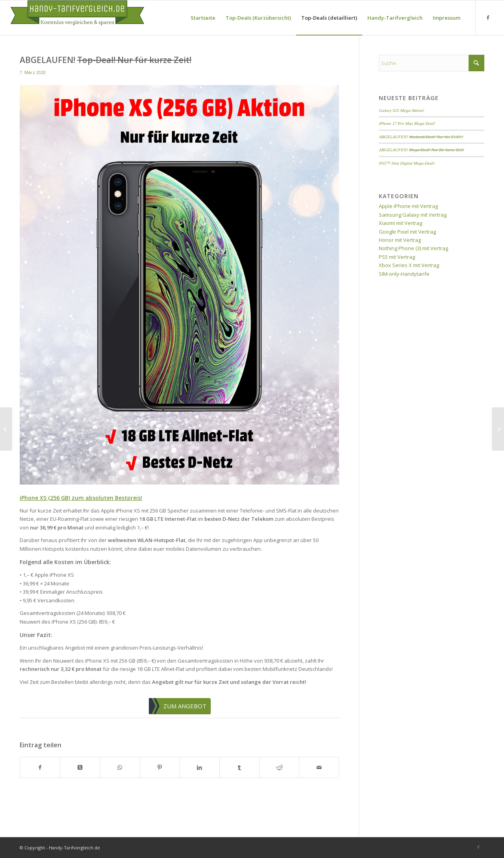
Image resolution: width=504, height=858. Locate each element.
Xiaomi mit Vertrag (400, 223)
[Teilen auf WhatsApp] (120, 767)
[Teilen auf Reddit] (279, 767)
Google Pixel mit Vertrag (407, 232)
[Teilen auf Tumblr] (239, 767)
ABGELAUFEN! (421, 137)
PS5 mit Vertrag (397, 257)
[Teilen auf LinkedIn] (200, 767)
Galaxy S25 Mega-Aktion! (401, 110)
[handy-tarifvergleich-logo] (77, 18)
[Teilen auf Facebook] (40, 767)
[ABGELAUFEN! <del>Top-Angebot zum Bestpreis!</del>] (498, 429)
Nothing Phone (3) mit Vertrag (413, 248)
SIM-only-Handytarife (404, 274)
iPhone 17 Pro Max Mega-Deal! (407, 123)
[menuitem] (203, 18)
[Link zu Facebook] (488, 17)
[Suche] (432, 63)
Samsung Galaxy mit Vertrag (413, 215)
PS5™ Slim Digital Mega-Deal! (407, 163)
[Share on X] (80, 767)
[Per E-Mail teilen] (319, 767)
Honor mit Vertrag (400, 240)
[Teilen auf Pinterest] (160, 767)
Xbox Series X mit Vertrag (409, 265)
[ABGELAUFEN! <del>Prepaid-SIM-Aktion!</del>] (6, 429)
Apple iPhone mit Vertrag (408, 206)
